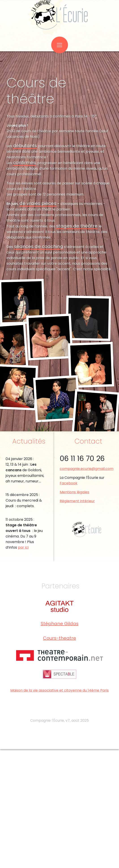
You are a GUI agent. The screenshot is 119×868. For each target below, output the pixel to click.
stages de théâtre (77, 226)
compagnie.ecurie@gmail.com (87, 469)
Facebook (69, 483)
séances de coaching (39, 246)
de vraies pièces (38, 203)
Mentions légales (74, 492)
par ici (23, 547)
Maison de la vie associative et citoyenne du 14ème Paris (59, 690)
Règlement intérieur (77, 501)
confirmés (24, 163)
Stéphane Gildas (60, 624)
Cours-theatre (59, 638)
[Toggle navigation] (60, 45)
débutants (25, 146)
